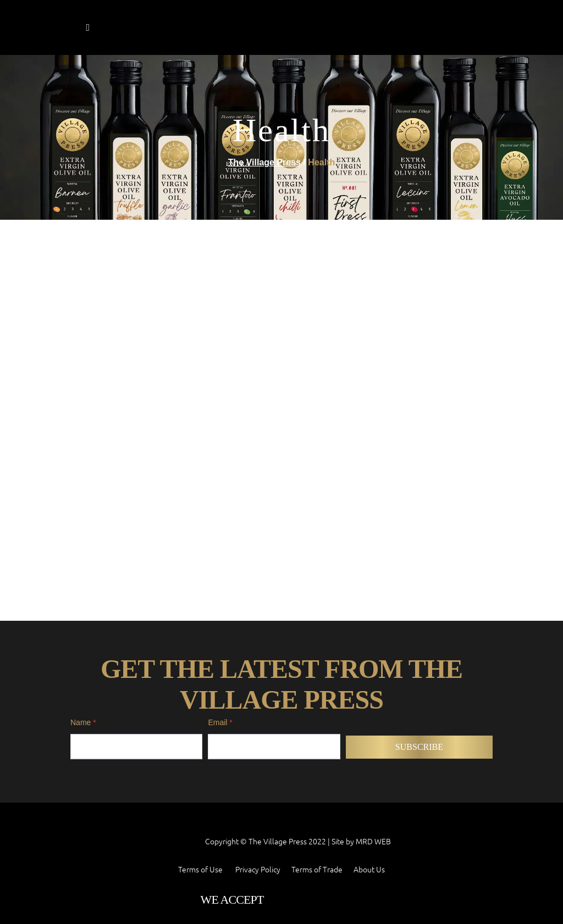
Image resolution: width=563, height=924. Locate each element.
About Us (369, 748)
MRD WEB (373, 720)
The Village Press (264, 163)
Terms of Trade (317, 748)
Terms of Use (200, 748)
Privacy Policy (258, 748)
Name (83, 602)
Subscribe (419, 626)
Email (220, 602)
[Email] (274, 625)
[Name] (136, 625)
